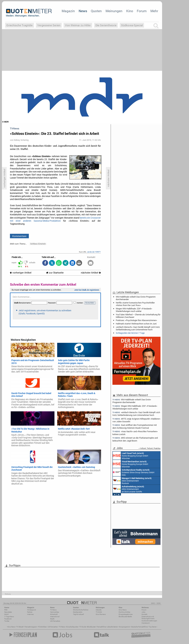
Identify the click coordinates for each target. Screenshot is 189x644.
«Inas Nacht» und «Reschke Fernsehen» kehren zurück (135, 433)
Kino (130, 11)
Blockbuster (91, 627)
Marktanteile (78, 612)
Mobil (6, 614)
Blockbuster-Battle (125, 617)
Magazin (68, 11)
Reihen (30, 612)
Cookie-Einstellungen (149, 621)
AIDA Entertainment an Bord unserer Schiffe (128, 489)
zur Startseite (55, 273)
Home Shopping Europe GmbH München (130, 456)
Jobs (143, 612)
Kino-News (123, 610)
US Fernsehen (53, 627)
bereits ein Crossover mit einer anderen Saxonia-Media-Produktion (55, 219)
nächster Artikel (91, 273)
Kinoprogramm (125, 627)
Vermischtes (55, 612)
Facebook (8, 619)
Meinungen (114, 11)
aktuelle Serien (113, 627)
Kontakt (144, 614)
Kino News (11, 627)
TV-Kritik (99, 612)
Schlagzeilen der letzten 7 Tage (130, 333)
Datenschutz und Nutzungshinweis (148, 618)
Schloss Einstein (38, 244)
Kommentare (19, 236)
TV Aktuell (20, 627)
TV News (62, 627)
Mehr (154, 11)
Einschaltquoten (72, 627)
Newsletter (8, 612)
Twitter (7, 621)
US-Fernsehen (55, 621)
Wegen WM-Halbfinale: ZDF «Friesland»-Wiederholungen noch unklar (134, 310)
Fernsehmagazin (31, 627)
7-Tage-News (9, 617)
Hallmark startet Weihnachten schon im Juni (136, 324)
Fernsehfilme (101, 627)
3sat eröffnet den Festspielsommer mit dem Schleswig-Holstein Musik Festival (135, 426)
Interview (31, 614)
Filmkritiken (42, 627)
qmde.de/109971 (94, 252)
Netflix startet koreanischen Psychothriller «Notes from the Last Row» (135, 304)
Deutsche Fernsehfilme (139, 627)
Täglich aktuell (78, 614)
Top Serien (153, 627)
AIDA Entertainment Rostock (132, 481)
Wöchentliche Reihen (81, 610)
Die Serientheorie (106, 25)
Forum (142, 11)
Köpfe (52, 619)
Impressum (146, 623)
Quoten (96, 11)
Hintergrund (32, 610)
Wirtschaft (54, 614)
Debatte (99, 610)
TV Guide (83, 627)
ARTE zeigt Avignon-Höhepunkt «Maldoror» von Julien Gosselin (136, 420)
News (83, 11)
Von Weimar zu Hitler (78, 25)
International (55, 617)
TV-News (53, 610)
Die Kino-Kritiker (124, 612)
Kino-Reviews (101, 614)
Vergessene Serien (49, 25)
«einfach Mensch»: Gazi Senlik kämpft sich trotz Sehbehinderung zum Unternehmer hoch (138, 328)
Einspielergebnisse (126, 614)
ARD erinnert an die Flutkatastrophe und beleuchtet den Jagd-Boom (135, 439)
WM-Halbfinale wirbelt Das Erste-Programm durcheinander (136, 298)
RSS (6, 610)
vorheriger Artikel (21, 273)
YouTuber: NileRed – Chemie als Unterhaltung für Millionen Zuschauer (138, 316)
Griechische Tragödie (19, 25)
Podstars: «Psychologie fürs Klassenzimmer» (136, 320)
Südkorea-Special (132, 25)
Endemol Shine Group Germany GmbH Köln (134, 472)
